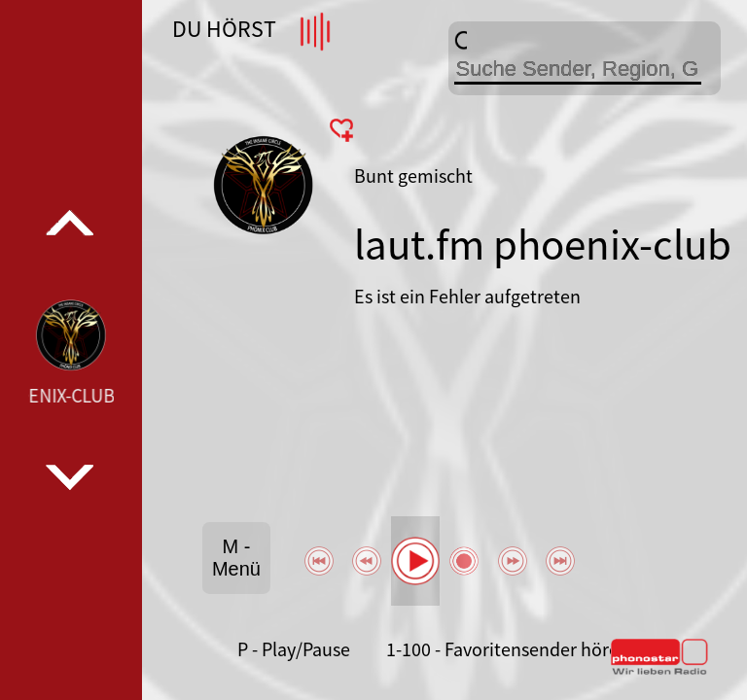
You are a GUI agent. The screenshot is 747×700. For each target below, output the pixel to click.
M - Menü (236, 558)
